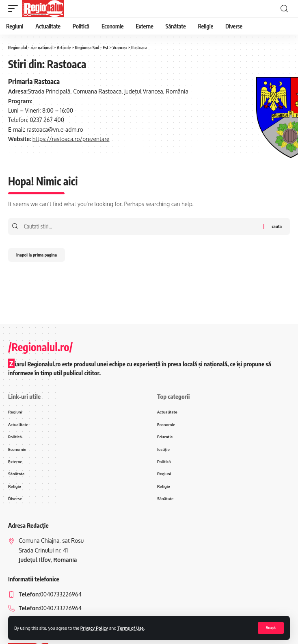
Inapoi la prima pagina (37, 255)
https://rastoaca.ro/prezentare (71, 139)
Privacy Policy (94, 628)
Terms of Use (131, 628)
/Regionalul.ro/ (40, 347)
